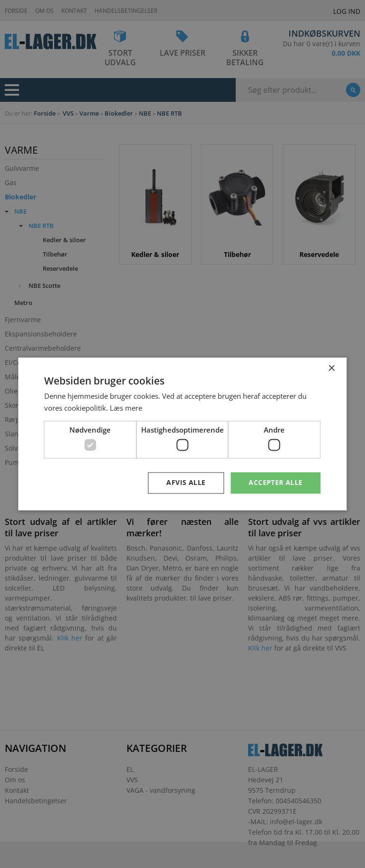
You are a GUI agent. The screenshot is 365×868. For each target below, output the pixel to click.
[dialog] (182, 434)
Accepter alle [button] (275, 483)
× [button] (331, 369)
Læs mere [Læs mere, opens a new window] (126, 408)
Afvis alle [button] (186, 483)
